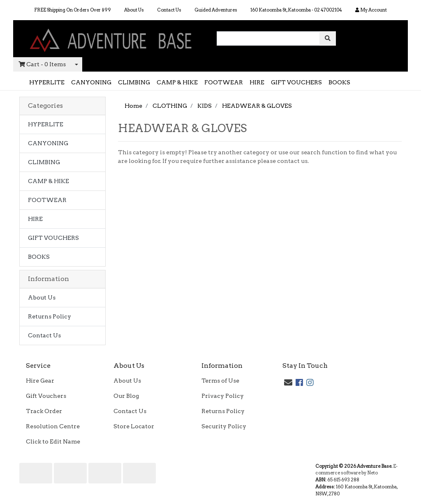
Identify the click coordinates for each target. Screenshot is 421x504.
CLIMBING (134, 82)
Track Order (44, 411)
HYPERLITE (47, 82)
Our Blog (126, 396)
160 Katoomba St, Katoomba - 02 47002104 (296, 10)
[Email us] (288, 383)
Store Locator (134, 426)
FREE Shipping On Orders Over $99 (73, 10)
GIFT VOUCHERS (296, 82)
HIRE (257, 82)
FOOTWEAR (224, 82)
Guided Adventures (216, 10)
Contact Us (169, 10)
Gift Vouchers (46, 396)
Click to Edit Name (53, 441)
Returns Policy (50, 316)
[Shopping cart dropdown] (76, 64)
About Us (134, 10)
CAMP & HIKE (177, 82)
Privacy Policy (223, 396)
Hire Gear (40, 381)
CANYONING (91, 82)
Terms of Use (220, 381)
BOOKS (339, 82)
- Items (42, 64)
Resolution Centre (53, 426)
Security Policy (224, 426)
